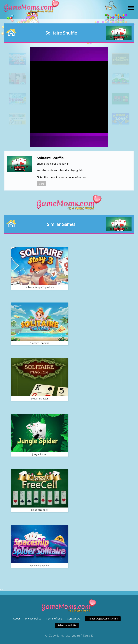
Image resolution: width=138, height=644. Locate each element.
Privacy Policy (33, 619)
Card (42, 184)
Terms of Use (54, 619)
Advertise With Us (67, 625)
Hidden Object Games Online (103, 619)
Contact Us (73, 619)
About (17, 619)
